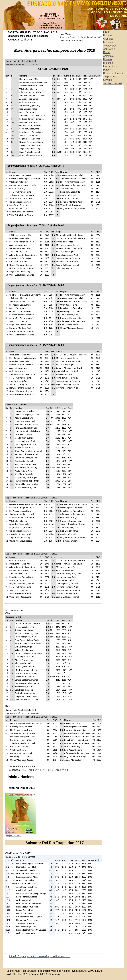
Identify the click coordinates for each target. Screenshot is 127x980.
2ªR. (30, 770)
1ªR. (24, 770)
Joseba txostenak (113, 84)
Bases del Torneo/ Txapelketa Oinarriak (113, 77)
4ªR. (44, 770)
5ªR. (50, 770)
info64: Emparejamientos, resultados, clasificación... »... (40, 956)
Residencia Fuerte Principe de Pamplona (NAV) (81, 37)
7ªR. (64, 770)
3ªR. (37, 770)
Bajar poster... (14, 836)
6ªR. (57, 770)
